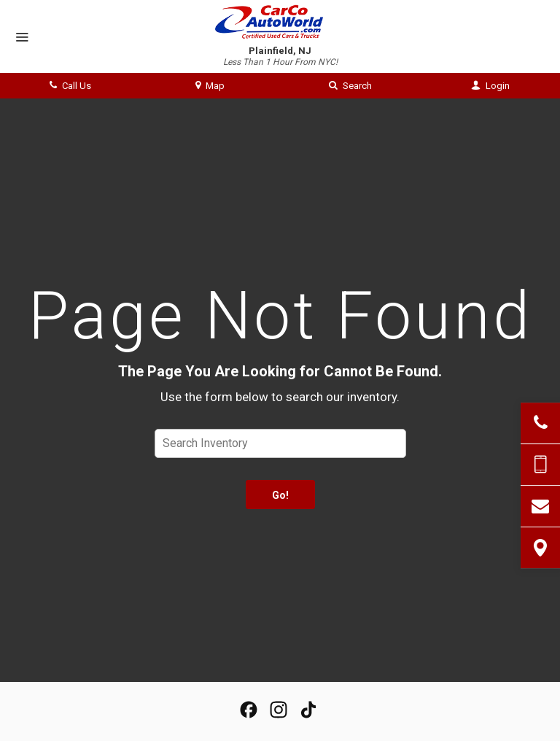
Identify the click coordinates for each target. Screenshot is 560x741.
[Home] (280, 22)
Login (490, 86)
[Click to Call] (540, 423)
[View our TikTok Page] (308, 710)
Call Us (70, 86)
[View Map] (540, 548)
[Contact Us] (540, 506)
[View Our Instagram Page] (279, 710)
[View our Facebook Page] (249, 710)
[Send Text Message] (540, 465)
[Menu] (22, 38)
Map (210, 86)
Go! (280, 495)
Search (350, 86)
